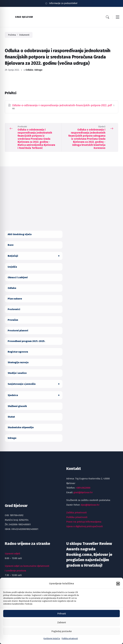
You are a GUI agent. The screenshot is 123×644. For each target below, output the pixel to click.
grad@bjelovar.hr (83, 492)
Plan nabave (15, 299)
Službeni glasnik (17, 406)
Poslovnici (14, 309)
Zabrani (62, 626)
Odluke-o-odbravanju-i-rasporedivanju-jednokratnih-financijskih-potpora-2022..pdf (62, 105)
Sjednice (13, 395)
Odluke (29, 70)
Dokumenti (24, 35)
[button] (118, 587)
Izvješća (12, 267)
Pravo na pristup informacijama (84, 522)
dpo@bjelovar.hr (90, 505)
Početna (12, 35)
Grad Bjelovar (24, 17)
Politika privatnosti (70, 642)
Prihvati (62, 617)
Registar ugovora (18, 352)
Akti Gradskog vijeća (20, 234)
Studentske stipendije (21, 427)
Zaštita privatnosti (76, 513)
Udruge (38, 70)
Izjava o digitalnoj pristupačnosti (84, 526)
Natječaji (13, 256)
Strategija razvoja (18, 362)
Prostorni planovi (18, 331)
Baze (11, 245)
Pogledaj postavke (62, 635)
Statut (11, 417)
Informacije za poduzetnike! (63, 3)
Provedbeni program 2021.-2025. (26, 341)
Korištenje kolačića (52, 642)
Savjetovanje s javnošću (22, 384)
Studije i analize (17, 373)
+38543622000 (83, 488)
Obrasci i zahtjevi (18, 277)
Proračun (13, 320)
